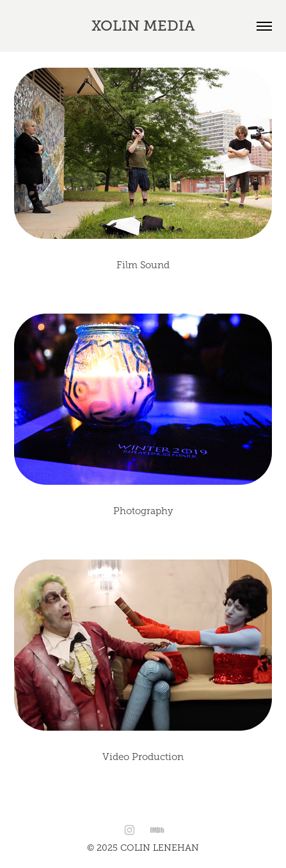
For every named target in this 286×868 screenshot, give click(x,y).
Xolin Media (143, 26)
